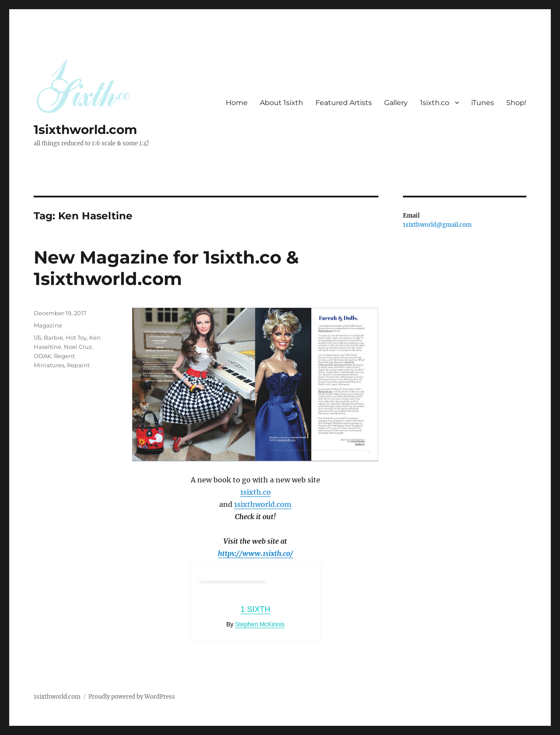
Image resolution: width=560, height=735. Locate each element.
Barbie (53, 338)
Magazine (48, 325)
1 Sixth (255, 609)
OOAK (42, 356)
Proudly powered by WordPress (132, 697)
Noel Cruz (78, 347)
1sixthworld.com (85, 130)
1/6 (37, 338)
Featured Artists (344, 103)
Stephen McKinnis (260, 624)
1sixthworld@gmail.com (437, 225)
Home (237, 103)
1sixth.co (435, 103)
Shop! (516, 103)
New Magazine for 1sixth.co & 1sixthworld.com (166, 268)
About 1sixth (282, 103)
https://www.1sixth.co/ (255, 553)
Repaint (78, 365)
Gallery (396, 103)
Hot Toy (76, 338)
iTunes (483, 103)
